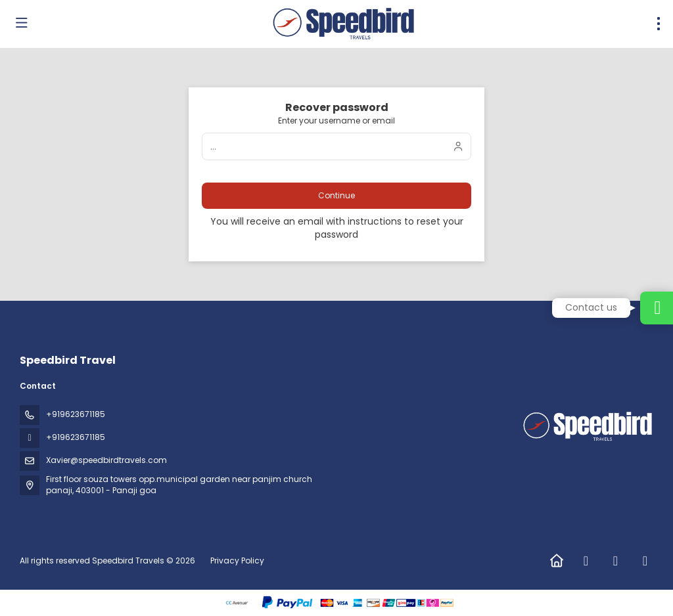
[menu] (659, 24)
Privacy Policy (237, 561)
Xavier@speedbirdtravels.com (106, 460)
